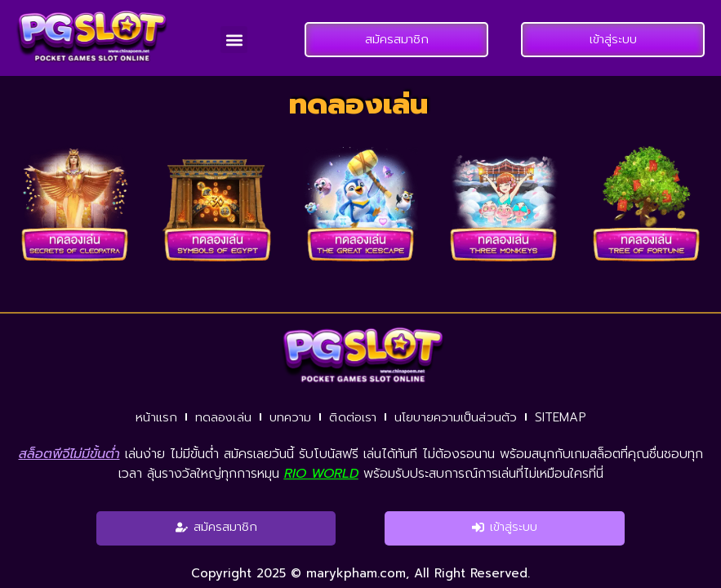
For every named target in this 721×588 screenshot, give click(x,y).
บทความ (291, 417)
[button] (234, 40)
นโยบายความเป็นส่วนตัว (456, 417)
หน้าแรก (156, 417)
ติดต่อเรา (353, 417)
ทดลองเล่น (223, 417)
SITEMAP (560, 417)
